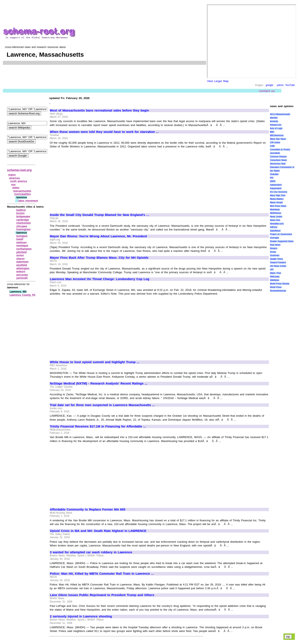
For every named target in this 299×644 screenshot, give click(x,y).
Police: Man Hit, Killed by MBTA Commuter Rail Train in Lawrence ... (102, 574)
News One (275, 220)
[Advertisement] (85, 179)
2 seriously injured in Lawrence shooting (81, 616)
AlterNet (274, 118)
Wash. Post (275, 273)
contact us (267, 91)
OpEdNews (275, 231)
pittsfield (21, 252)
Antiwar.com (276, 125)
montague (22, 246)
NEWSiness (275, 213)
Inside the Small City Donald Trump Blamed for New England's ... (99, 215)
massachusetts (22, 191)
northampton (24, 249)
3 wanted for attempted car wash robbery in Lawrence (91, 552)
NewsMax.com (277, 224)
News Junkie (276, 217)
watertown (22, 262)
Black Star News (278, 139)
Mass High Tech (278, 195)
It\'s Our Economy (278, 192)
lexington (22, 236)
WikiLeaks (275, 277)
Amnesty (274, 121)
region (12, 175)
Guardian (274, 174)
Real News (275, 245)
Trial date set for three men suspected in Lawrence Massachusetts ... (102, 405)
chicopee (22, 226)
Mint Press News (278, 206)
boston (20, 213)
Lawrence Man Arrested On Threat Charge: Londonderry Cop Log (100, 279)
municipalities (23, 194)
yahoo (280, 85)
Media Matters (277, 199)
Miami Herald (276, 203)
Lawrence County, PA (23, 295)
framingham (23, 229)
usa (13, 185)
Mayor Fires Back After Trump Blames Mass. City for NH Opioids (99, 258)
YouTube (290, 85)
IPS (272, 178)
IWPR (273, 181)
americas (15, 178)
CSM (272, 146)
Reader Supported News (282, 241)
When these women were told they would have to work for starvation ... (104, 132)
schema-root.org (19, 170)
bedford (21, 210)
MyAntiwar (275, 210)
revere (20, 255)
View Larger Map (218, 81)
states (16, 188)
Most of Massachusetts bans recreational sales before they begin (99, 110)
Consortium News (278, 160)
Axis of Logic (276, 128)
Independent (276, 185)
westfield (21, 265)
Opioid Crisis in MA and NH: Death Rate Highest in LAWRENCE (98, 531)
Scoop (273, 252)
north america (19, 181)
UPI (272, 270)
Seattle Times (276, 259)
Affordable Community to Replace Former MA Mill (88, 509)
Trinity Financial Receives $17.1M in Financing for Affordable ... (98, 426)
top (288, 637)
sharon (20, 259)
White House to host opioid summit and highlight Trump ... (95, 362)
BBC (272, 132)
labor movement (28, 201)
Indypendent (276, 188)
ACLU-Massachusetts (280, 114)
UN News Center (278, 266)
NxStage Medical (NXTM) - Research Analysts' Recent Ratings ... (99, 383)
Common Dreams (278, 157)
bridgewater (23, 217)
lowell (20, 239)
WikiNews (274, 280)
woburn (21, 272)
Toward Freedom (278, 263)
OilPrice (274, 227)
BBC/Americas (277, 135)
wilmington (23, 268)
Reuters (274, 248)
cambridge (23, 220)
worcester (22, 275)
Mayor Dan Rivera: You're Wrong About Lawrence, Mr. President (98, 236)
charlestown (23, 223)
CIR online (275, 143)
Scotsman (274, 255)
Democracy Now (278, 164)
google (270, 85)
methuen (21, 242)
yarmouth (22, 278)
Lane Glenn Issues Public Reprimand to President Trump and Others (102, 595)
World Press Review (280, 284)
